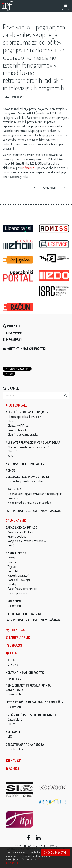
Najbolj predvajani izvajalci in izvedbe (29, 503)
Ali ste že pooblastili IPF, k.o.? (27, 412)
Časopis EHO (15, 719)
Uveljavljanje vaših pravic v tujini (26, 481)
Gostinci (12, 562)
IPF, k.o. (13, 653)
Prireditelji (13, 571)
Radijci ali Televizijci (19, 580)
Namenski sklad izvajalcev (25, 464)
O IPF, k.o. (12, 660)
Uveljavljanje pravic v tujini (27, 477)
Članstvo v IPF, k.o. (18, 426)
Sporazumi (13, 601)
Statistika (14, 489)
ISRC (10, 456)
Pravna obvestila (17, 430)
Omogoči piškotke (55, 853)
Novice (13, 761)
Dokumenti (14, 606)
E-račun (12, 545)
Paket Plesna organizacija (23, 589)
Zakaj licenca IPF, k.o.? (22, 528)
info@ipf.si (29, 168)
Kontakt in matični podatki (26, 349)
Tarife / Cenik (18, 638)
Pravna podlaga (17, 536)
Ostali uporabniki (18, 593)
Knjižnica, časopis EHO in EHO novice (31, 715)
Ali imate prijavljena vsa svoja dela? (33, 442)
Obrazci (12, 421)
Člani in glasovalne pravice (23, 434)
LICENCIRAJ (16, 630)
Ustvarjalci (17, 405)
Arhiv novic (50, 188)
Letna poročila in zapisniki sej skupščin (35, 702)
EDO (10, 736)
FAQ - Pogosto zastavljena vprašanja (33, 511)
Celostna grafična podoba (25, 745)
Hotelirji (12, 584)
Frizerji (11, 558)
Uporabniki (16, 520)
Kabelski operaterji (18, 575)
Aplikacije (13, 732)
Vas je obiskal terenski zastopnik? (27, 541)
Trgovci (12, 567)
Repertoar (13, 679)
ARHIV (11, 724)
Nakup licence (16, 553)
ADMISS (11, 470)
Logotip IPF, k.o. (17, 749)
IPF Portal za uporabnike (24, 614)
